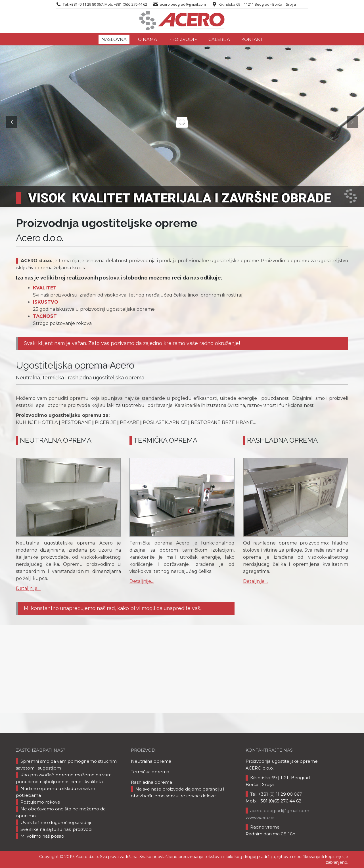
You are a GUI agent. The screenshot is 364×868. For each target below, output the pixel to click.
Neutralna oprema (151, 761)
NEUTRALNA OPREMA (56, 440)
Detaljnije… (28, 588)
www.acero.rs (260, 817)
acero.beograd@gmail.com (183, 4)
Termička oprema (150, 772)
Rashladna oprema (151, 782)
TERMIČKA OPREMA (165, 440)
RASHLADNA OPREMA (282, 440)
